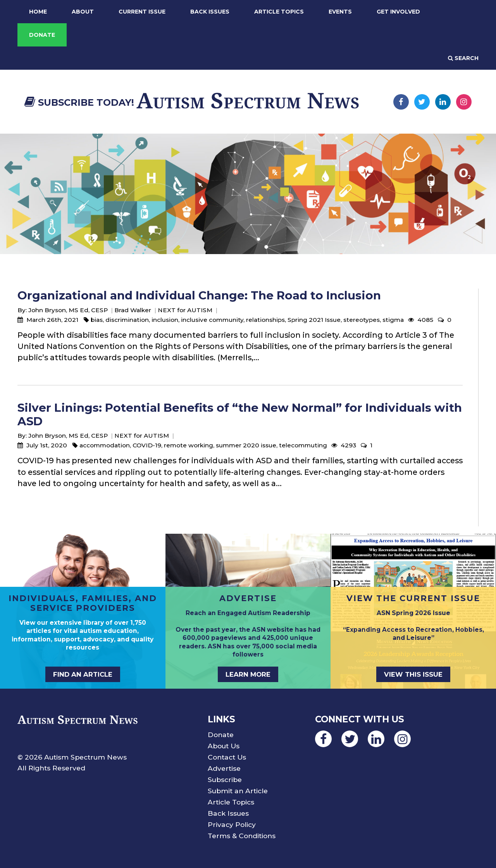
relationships (265, 320)
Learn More (248, 674)
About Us (224, 746)
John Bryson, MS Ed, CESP (68, 310)
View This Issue (413, 674)
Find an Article (83, 674)
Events (340, 12)
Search (463, 58)
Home (38, 12)
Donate (42, 35)
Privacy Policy (232, 824)
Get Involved (398, 12)
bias (97, 320)
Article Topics (279, 12)
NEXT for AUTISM (185, 310)
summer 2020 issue (246, 445)
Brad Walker (133, 310)
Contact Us (227, 757)
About (83, 12)
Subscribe (225, 779)
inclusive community (212, 320)
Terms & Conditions (242, 836)
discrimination (127, 320)
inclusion (165, 320)
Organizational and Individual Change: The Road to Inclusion (199, 295)
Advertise (224, 768)
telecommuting (303, 445)
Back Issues (210, 12)
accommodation (105, 445)
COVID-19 (147, 445)
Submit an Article (238, 791)
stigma (393, 320)
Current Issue (142, 12)
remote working (189, 445)
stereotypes (362, 320)
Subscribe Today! (79, 102)
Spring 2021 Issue (314, 320)
